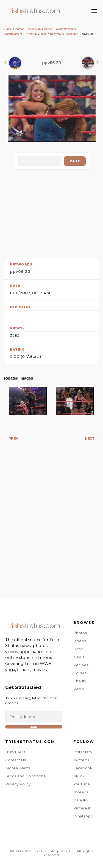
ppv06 (17, 272)
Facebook (83, 768)
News (79, 657)
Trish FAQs (15, 752)
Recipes (81, 665)
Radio (79, 689)
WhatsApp (83, 816)
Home (8, 29)
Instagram (83, 752)
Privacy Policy (18, 784)
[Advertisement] (52, 212)
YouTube (82, 784)
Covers (80, 673)
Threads (81, 792)
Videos (80, 641)
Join (34, 727)
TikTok (79, 776)
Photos (20, 29)
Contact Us (16, 760)
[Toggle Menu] (94, 11)
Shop (78, 649)
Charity (80, 681)
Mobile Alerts (18, 768)
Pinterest (82, 808)
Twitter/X (81, 760)
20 (27, 272)
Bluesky (81, 800)
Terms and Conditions (25, 776)
